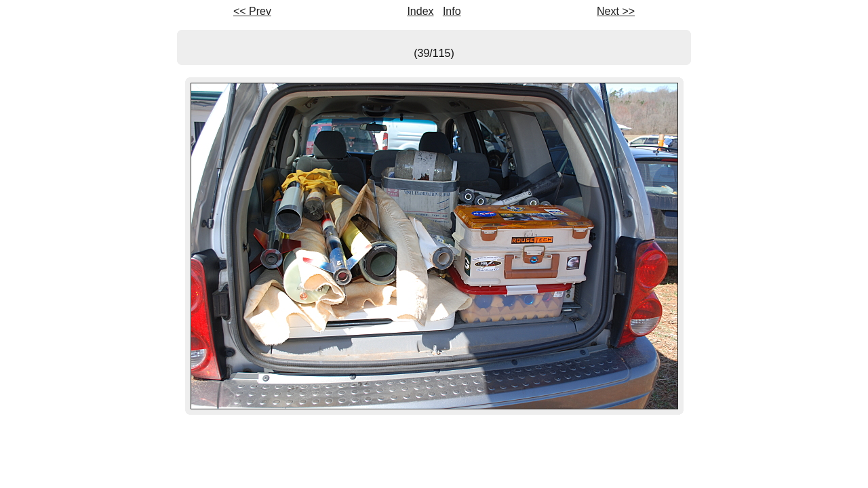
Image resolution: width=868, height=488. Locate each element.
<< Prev (252, 11)
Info (452, 11)
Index (420, 11)
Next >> (616, 11)
